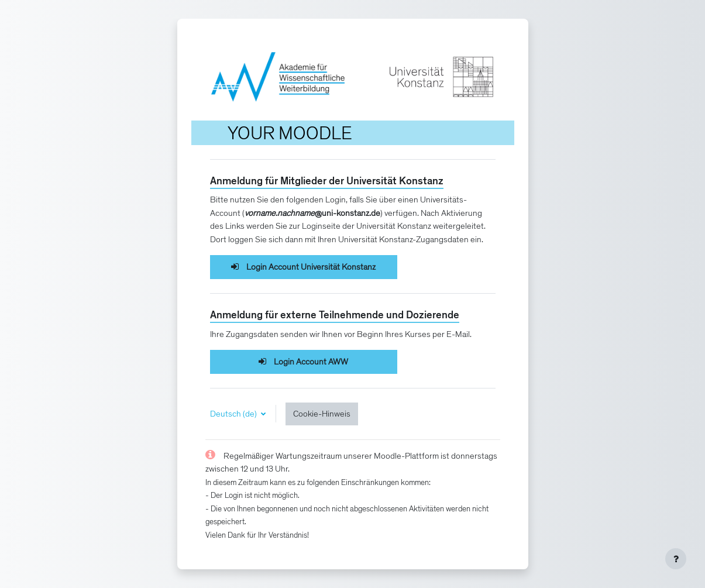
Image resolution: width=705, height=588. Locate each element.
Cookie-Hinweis (322, 414)
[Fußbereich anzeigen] (676, 559)
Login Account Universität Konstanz (303, 267)
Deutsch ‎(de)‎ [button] (234, 414)
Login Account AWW (303, 362)
